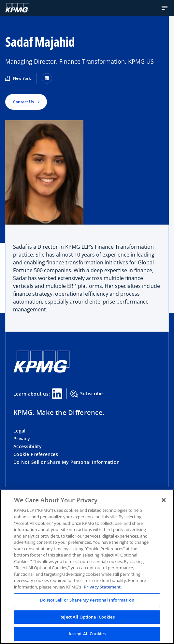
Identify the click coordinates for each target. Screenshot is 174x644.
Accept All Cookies (87, 634)
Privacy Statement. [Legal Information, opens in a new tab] (103, 587)
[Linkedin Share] (57, 394)
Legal (19, 431)
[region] (87, 567)
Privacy (22, 439)
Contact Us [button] (23, 102)
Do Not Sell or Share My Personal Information (66, 462)
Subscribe (87, 394)
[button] (165, 8)
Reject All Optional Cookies (87, 617)
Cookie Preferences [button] (36, 454)
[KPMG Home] (17, 8)
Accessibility (28, 446)
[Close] (164, 500)
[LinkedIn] (47, 78)
